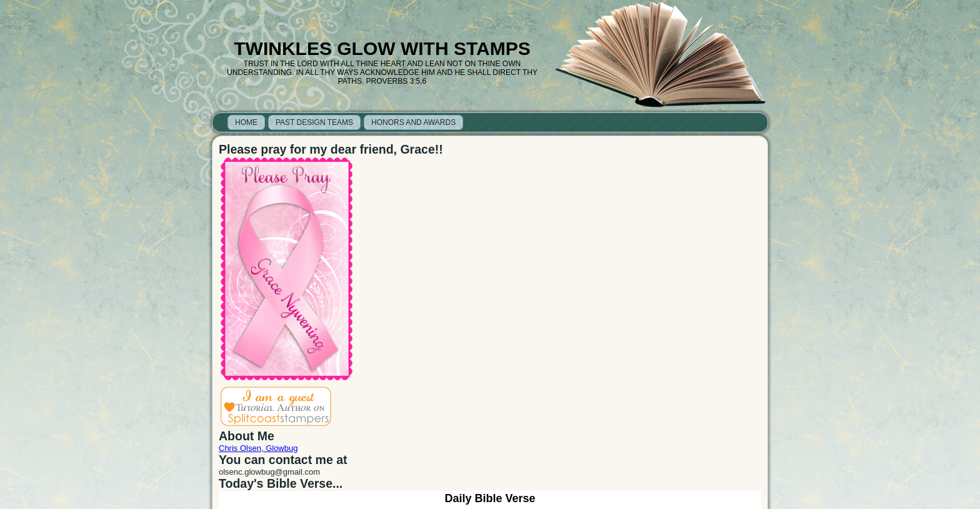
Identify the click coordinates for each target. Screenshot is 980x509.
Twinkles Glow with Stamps (382, 48)
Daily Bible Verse (490, 498)
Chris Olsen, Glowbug (258, 448)
